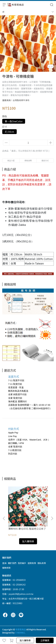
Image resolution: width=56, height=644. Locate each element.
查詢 (4, 563)
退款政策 (32, 563)
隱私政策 (42, 563)
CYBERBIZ (20, 633)
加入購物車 (25, 640)
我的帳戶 (22, 563)
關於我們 (12, 563)
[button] (52, 518)
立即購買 (45, 640)
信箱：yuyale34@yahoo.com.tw (18, 594)
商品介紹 (11, 160)
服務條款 (6, 568)
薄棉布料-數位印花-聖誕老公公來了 (27, 529)
